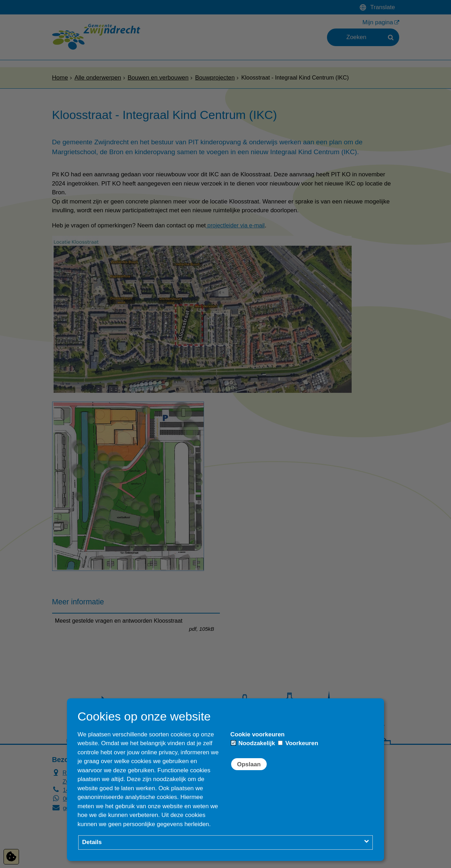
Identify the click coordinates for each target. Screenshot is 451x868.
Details (92, 842)
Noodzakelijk (253, 743)
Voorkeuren (298, 743)
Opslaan (249, 764)
